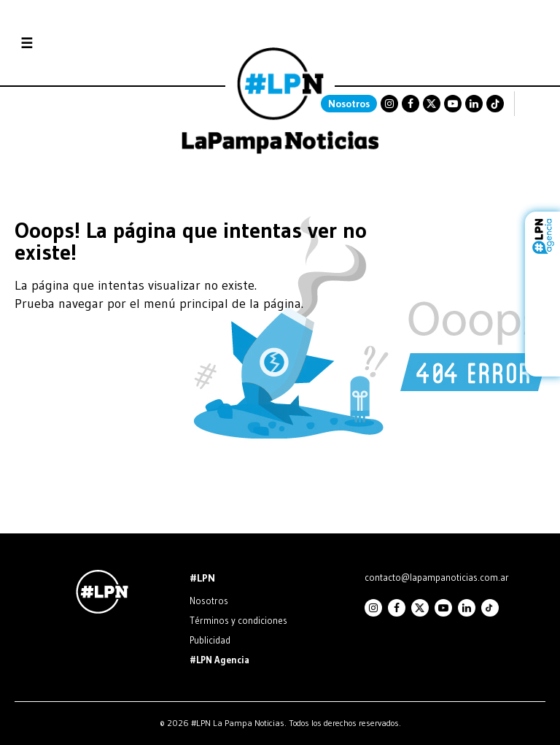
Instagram (389, 104)
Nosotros (349, 104)
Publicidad (210, 640)
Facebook (411, 104)
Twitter (432, 104)
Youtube (453, 104)
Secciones (66, 43)
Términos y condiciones (238, 620)
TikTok (495, 104)
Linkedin (474, 104)
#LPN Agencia (219, 660)
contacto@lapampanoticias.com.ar (437, 577)
